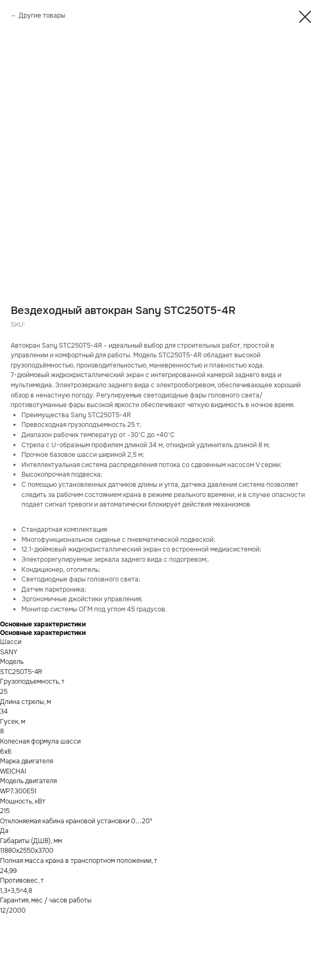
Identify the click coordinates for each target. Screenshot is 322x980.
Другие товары (42, 16)
